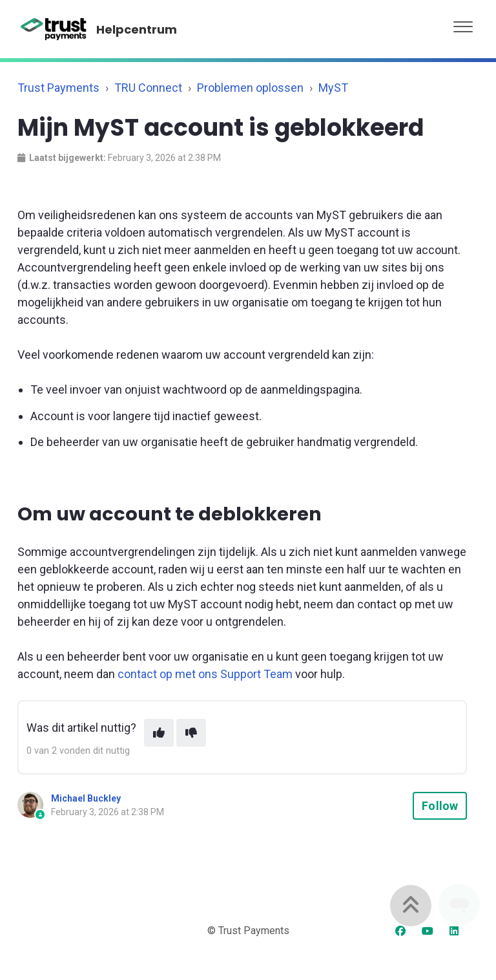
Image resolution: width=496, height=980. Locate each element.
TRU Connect (148, 88)
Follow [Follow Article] (440, 806)
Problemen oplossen (250, 88)
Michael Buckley (86, 798)
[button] (463, 24)
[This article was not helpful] (191, 733)
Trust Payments (58, 88)
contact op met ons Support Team (205, 674)
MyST (333, 88)
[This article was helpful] (159, 733)
